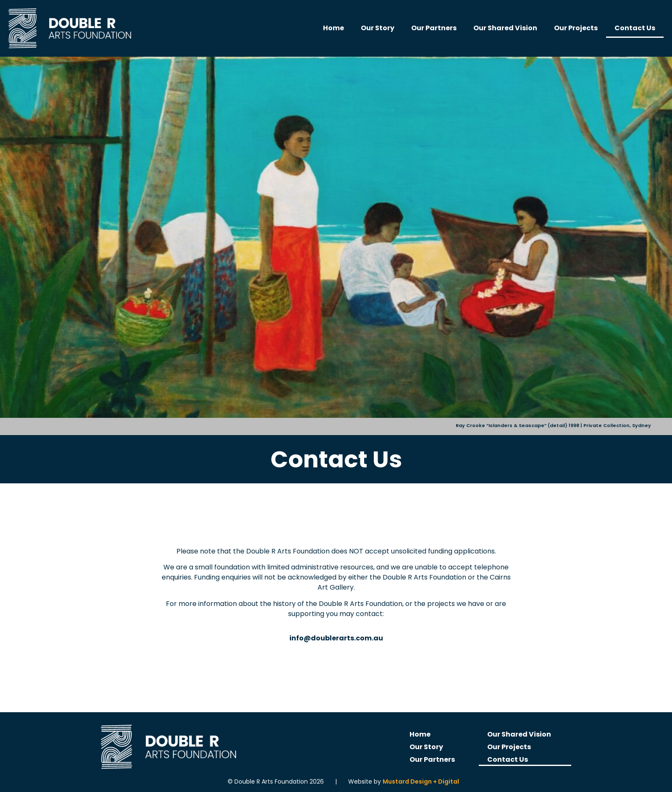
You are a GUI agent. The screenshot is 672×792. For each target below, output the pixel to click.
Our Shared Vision (505, 28)
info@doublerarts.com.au (336, 638)
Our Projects (576, 28)
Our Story (378, 28)
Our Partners (434, 28)
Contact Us (635, 28)
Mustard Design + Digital (421, 782)
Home (333, 28)
